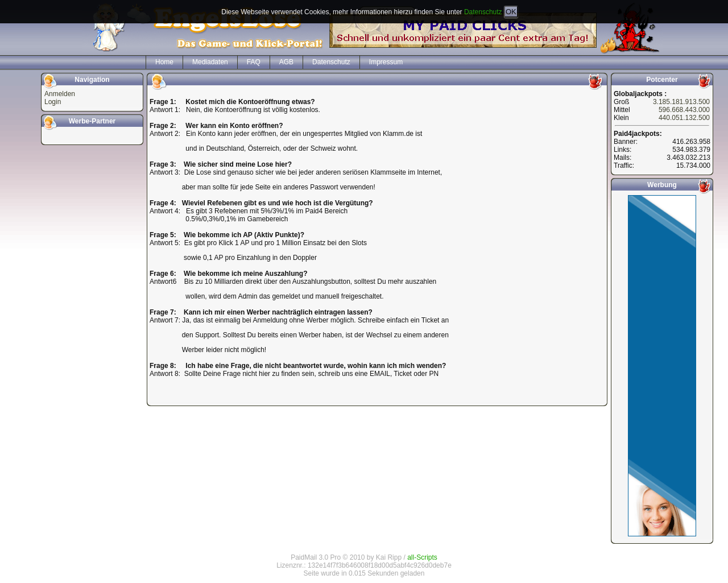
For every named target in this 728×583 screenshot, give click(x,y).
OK (511, 12)
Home (164, 62)
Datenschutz (483, 12)
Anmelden (60, 94)
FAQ (254, 62)
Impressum (386, 62)
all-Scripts (422, 557)
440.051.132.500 (684, 118)
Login (53, 102)
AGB (286, 62)
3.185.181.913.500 (681, 102)
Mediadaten (210, 62)
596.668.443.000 (684, 110)
